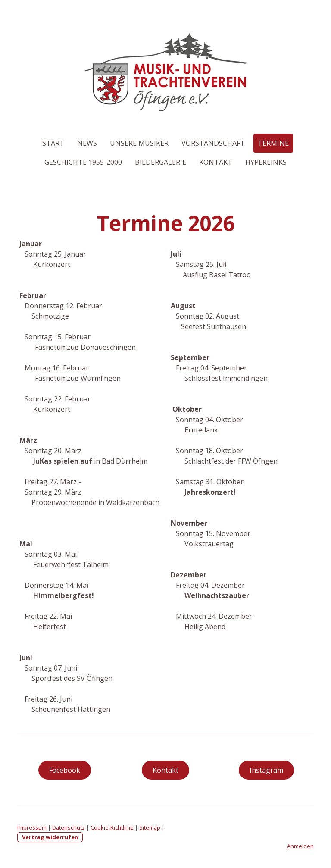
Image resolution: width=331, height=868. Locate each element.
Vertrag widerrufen (50, 837)
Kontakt (216, 162)
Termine (273, 143)
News (87, 143)
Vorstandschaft (213, 143)
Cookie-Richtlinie (112, 827)
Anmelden (300, 846)
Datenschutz (69, 827)
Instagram (266, 770)
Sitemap (150, 827)
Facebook (65, 770)
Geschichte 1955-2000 (83, 162)
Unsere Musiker (139, 143)
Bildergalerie (161, 162)
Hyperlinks (266, 162)
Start (53, 143)
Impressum (32, 827)
